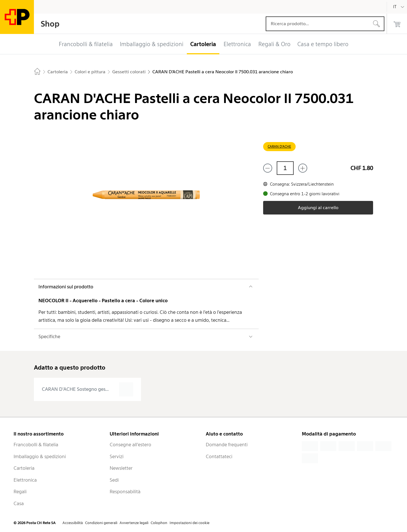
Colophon (159, 523)
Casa (19, 503)
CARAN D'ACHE (279, 146)
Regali (20, 492)
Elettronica (25, 480)
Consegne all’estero (130, 445)
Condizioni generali (101, 523)
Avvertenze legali (134, 523)
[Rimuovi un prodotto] (268, 168)
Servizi (117, 456)
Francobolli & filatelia (36, 445)
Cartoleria (24, 468)
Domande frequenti (227, 445)
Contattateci (219, 456)
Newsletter (121, 468)
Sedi (114, 480)
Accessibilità (73, 523)
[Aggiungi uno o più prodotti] (303, 168)
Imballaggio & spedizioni (40, 456)
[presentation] (87, 389)
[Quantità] (285, 168)
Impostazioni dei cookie (190, 523)
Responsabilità (125, 492)
